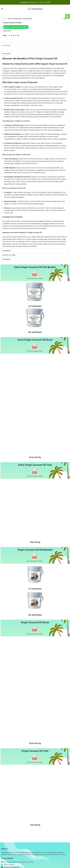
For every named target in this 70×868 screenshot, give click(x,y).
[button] (68, 16)
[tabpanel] (35, 152)
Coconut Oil (24, 82)
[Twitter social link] (11, 35)
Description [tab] (7, 54)
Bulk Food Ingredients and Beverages (20, 19)
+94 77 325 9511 (45, 2)
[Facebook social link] (9, 35)
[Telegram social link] (18, 35)
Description (6, 46)
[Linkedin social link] (16, 35)
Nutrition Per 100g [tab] (9, 255)
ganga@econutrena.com (29, 2)
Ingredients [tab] (7, 251)
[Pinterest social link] (14, 35)
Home (5, 19)
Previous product (63, 19)
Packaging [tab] (6, 259)
